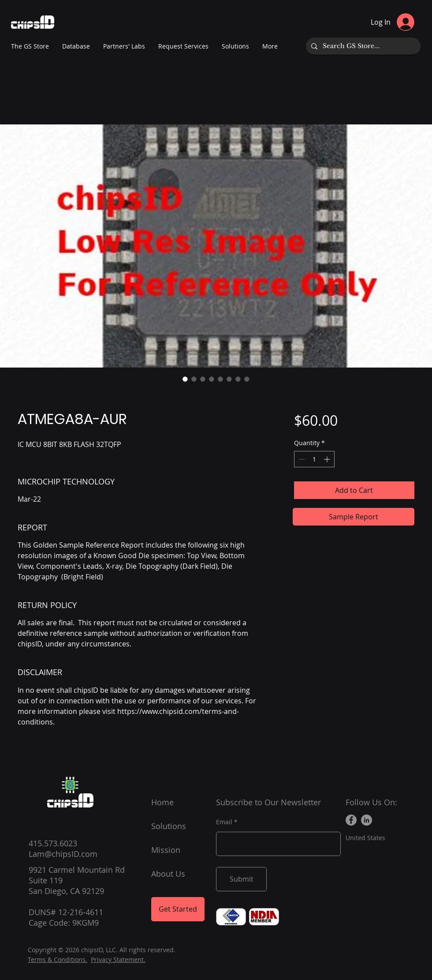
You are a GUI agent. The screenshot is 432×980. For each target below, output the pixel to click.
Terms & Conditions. (58, 959)
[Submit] (241, 879)
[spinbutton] (314, 459)
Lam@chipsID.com (63, 854)
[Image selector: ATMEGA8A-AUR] (185, 379)
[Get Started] (178, 909)
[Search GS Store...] (362, 46)
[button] (124, 46)
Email (224, 822)
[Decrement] (301, 459)
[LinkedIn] (367, 820)
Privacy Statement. (118, 959)
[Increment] (328, 459)
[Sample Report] (354, 517)
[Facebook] (351, 820)
